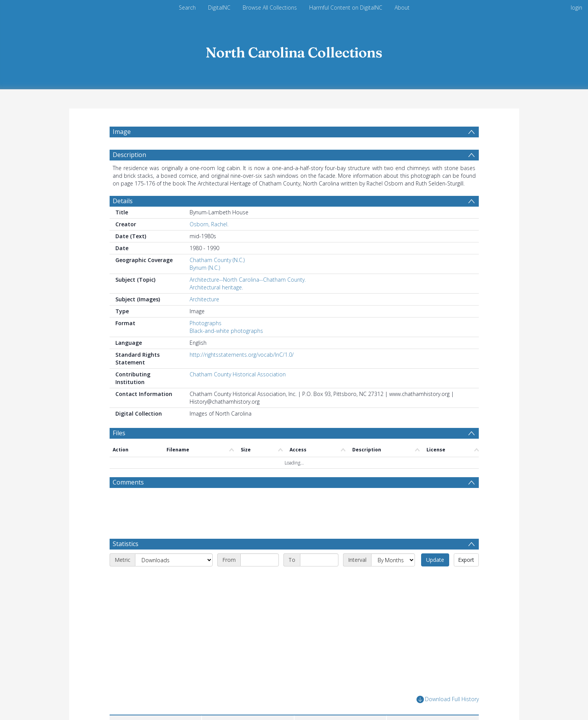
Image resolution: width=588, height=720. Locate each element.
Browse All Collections (270, 8)
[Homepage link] (294, 51)
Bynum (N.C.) (205, 286)
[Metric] (174, 578)
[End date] (319, 578)
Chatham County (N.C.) (217, 278)
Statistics (126, 562)
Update (435, 578)
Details (123, 219)
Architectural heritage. (216, 306)
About (402, 8)
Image (122, 132)
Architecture (204, 318)
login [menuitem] (576, 8)
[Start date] (260, 578)
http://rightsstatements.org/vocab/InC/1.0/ (242, 373)
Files (119, 451)
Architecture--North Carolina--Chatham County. (248, 298)
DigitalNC (219, 8)
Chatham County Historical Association (238, 393)
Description (129, 173)
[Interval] (393, 578)
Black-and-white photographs (226, 349)
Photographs (206, 342)
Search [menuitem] (187, 8)
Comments (128, 501)
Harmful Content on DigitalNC (346, 8)
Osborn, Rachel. (209, 243)
